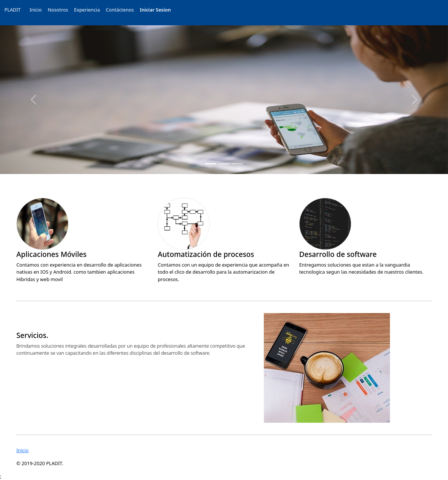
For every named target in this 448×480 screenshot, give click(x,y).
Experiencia (87, 10)
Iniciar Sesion (155, 10)
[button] (34, 100)
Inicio (36, 10)
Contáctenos (120, 10)
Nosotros (58, 10)
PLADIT (12, 10)
